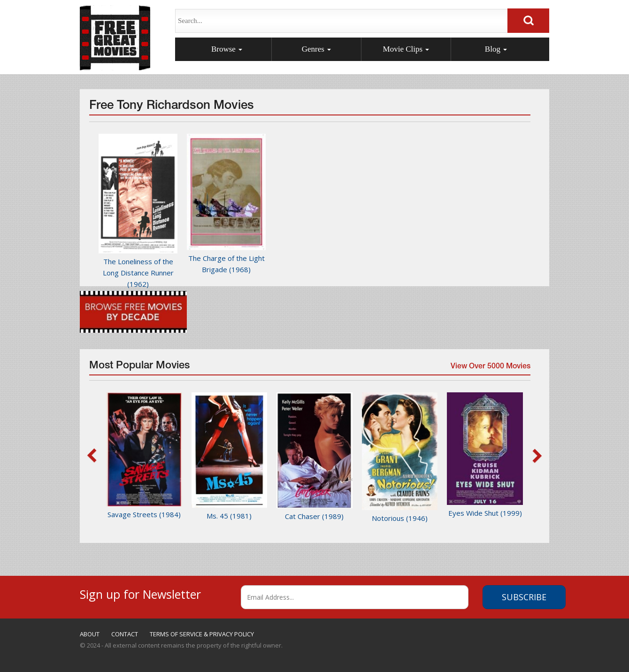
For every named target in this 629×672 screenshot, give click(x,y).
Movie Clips (406, 49)
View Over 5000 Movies (490, 369)
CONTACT (125, 634)
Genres (316, 49)
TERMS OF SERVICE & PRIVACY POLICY (202, 634)
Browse (227, 49)
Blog (496, 49)
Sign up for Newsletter (140, 593)
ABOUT (90, 634)
